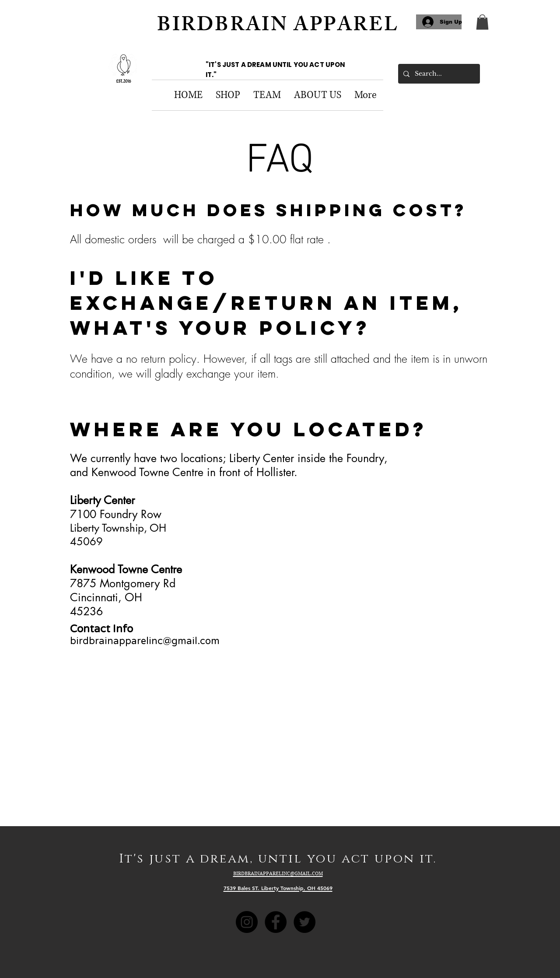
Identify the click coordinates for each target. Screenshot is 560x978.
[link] (482, 22)
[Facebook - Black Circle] (276, 922)
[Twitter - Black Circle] (304, 922)
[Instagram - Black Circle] (247, 922)
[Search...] (438, 74)
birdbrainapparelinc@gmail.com (145, 641)
